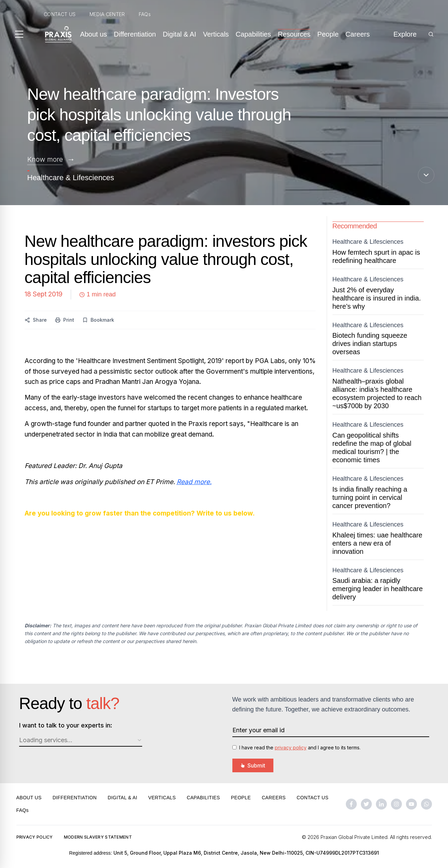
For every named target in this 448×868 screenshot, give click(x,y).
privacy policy (291, 747)
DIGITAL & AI (123, 798)
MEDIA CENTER (107, 14)
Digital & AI (179, 34)
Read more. (194, 482)
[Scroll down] (426, 175)
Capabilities (253, 34)
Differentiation (135, 34)
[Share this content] (36, 320)
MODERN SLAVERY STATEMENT (98, 837)
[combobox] (81, 740)
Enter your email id (259, 730)
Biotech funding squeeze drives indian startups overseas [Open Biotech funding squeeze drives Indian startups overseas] (370, 344)
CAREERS (274, 798)
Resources (294, 34)
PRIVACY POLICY (35, 837)
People (328, 34)
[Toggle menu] (19, 34)
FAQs (145, 14)
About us (93, 34)
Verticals (216, 34)
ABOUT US (29, 798)
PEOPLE (241, 798)
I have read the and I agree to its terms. (300, 747)
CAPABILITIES (203, 798)
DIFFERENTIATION (75, 798)
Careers (358, 34)
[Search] (431, 34)
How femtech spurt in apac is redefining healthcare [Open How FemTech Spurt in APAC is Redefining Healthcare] (376, 256)
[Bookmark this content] (98, 320)
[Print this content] (65, 320)
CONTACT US (60, 14)
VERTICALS (162, 798)
